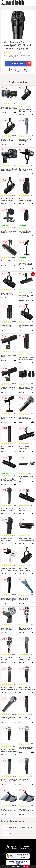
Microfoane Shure (26, 827)
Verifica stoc (21, 63)
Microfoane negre (10, 827)
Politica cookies (24, 848)
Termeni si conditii (14, 846)
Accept (26, 866)
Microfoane (8, 833)
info (15, 112)
